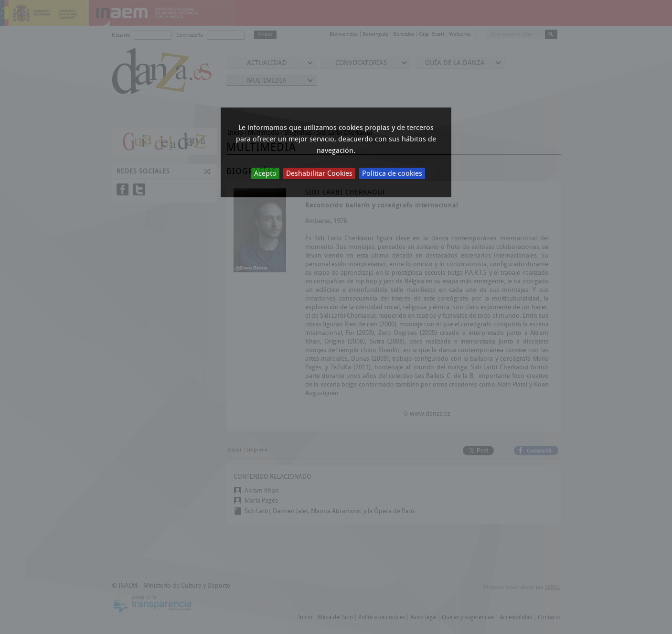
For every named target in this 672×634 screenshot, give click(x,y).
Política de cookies (392, 173)
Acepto (265, 173)
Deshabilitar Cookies (319, 173)
